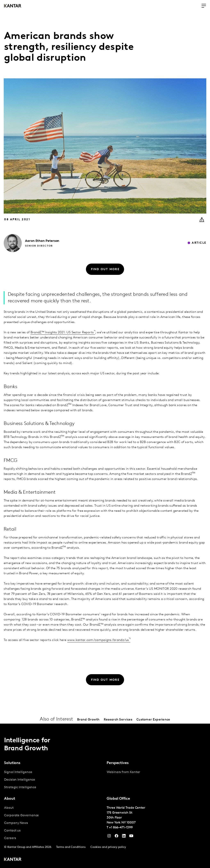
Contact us (12, 831)
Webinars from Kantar (123, 772)
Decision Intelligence (20, 780)
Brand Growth (88, 720)
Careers (10, 838)
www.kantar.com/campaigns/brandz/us (98, 640)
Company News (16, 823)
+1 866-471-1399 (121, 828)
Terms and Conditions (71, 847)
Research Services (118, 720)
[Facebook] (116, 837)
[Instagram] (109, 837)
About (9, 808)
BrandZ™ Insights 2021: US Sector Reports (62, 332)
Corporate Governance (21, 815)
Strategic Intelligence (20, 787)
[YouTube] (124, 837)
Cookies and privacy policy (108, 847)
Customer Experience (153, 720)
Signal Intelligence (18, 772)
